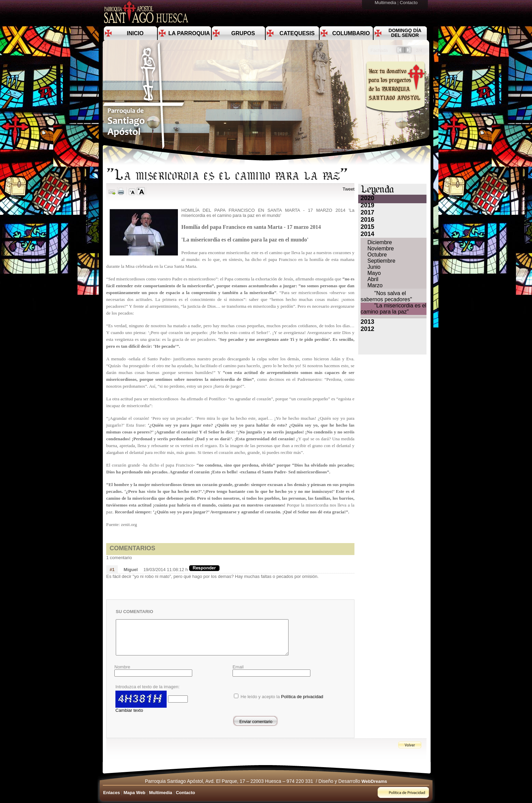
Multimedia (386, 3)
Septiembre (381, 261)
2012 (367, 329)
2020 (367, 198)
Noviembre (381, 248)
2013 (367, 322)
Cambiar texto (129, 710)
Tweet (348, 189)
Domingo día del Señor (405, 33)
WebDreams (374, 781)
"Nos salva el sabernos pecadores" (386, 296)
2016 (367, 220)
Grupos (243, 33)
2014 (367, 234)
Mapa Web (135, 793)
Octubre (377, 255)
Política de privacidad (302, 697)
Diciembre (380, 242)
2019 (367, 205)
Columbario (351, 33)
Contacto (409, 3)
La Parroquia (189, 33)
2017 (367, 212)
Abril (373, 279)
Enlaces (111, 793)
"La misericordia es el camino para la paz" (393, 309)
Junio (374, 267)
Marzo (375, 285)
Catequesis (297, 33)
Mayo (374, 273)
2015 (367, 227)
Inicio (135, 33)
